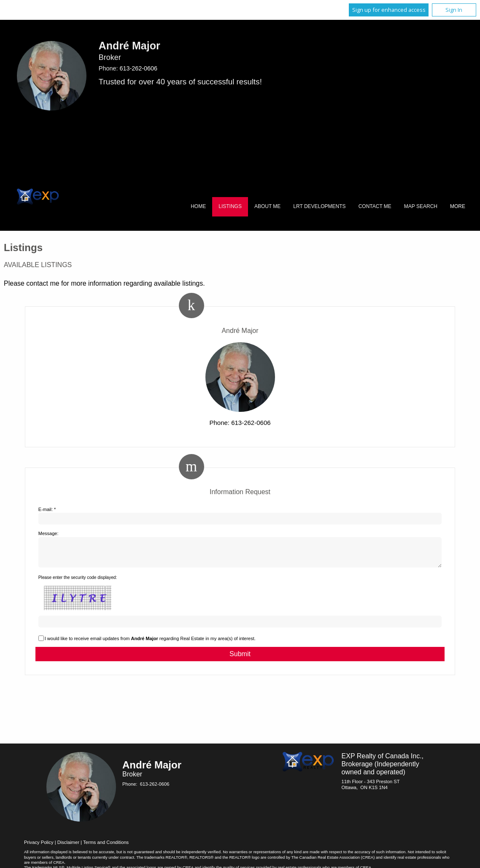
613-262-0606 (138, 68)
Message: (49, 533)
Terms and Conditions (106, 847)
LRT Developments (319, 206)
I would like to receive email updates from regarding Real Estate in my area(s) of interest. (150, 644)
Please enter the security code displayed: (78, 583)
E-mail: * (47, 509)
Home (198, 206)
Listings (230, 206)
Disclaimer (68, 847)
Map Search (421, 206)
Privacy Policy (39, 847)
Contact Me (375, 206)
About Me (267, 206)
